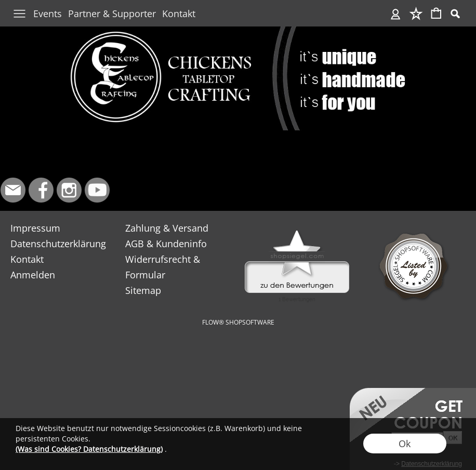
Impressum (35, 228)
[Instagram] (69, 190)
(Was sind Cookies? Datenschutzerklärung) (89, 449)
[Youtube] (97, 190)
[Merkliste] (416, 14)
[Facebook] (41, 190)
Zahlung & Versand (167, 228)
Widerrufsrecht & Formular (163, 267)
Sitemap (143, 290)
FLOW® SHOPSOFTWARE (238, 322)
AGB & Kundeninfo (166, 244)
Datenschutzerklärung (58, 244)
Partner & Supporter (112, 14)
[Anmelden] (396, 14)
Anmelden (33, 275)
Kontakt (179, 14)
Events (48, 14)
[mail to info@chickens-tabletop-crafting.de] (13, 190)
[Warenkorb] (436, 14)
